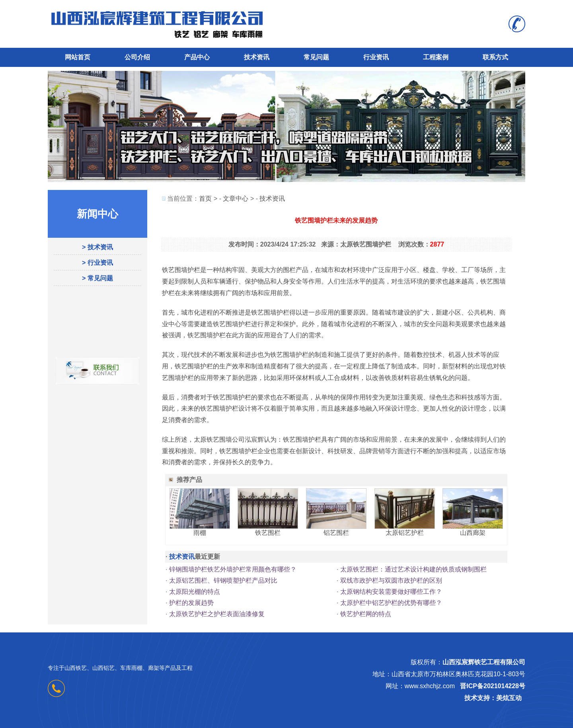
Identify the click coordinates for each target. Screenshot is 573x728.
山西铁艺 (76, 668)
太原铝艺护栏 (405, 533)
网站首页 (78, 57)
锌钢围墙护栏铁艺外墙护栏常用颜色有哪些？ (233, 569)
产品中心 (197, 57)
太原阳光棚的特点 (195, 592)
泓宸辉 (254, 439)
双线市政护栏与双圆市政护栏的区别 (391, 580)
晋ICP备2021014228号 (493, 686)
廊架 (154, 668)
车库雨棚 (131, 668)
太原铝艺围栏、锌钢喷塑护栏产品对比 (223, 580)
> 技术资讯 (97, 247)
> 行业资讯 (97, 263)
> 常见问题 (97, 278)
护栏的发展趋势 (191, 603)
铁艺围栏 (268, 533)
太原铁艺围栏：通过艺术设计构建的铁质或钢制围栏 (413, 569)
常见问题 (316, 57)
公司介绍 (137, 57)
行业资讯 (376, 57)
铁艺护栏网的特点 (366, 614)
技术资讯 (257, 57)
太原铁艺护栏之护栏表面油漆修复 (217, 614)
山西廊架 (473, 533)
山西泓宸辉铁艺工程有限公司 (484, 662)
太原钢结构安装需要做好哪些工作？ (391, 592)
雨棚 (200, 533)
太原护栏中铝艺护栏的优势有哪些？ (391, 603)
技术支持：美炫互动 (493, 698)
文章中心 (236, 199)
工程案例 (436, 57)
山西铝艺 (103, 668)
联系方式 (495, 57)
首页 (205, 199)
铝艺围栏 (336, 533)
